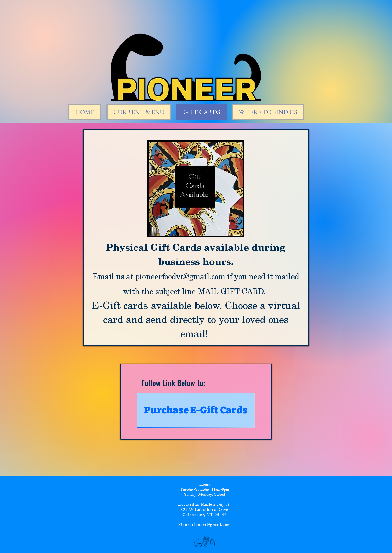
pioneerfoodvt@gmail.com (180, 276)
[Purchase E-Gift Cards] (196, 410)
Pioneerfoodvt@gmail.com (205, 525)
